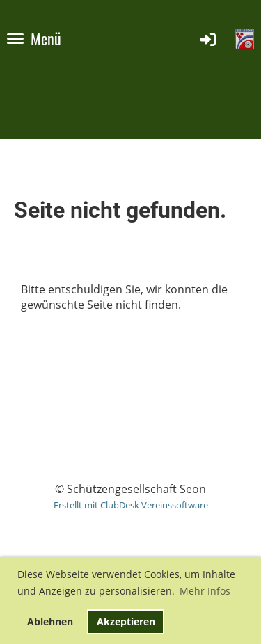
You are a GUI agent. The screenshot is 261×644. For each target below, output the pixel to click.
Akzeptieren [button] (126, 621)
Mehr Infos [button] (205, 591)
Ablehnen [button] (50, 621)
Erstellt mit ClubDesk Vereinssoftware (131, 505)
